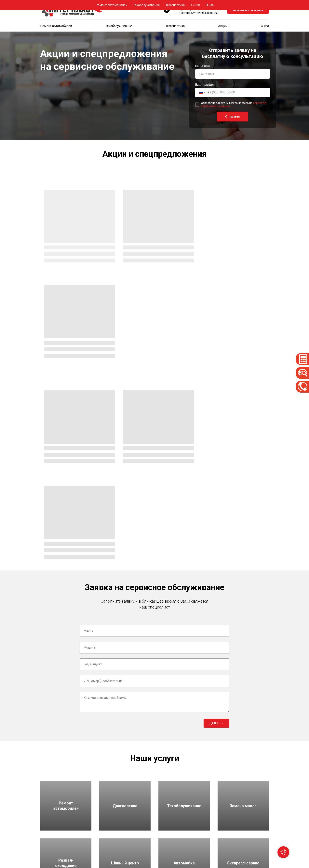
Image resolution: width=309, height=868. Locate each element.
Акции (223, 26)
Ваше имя (202, 66)
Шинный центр (168, 830)
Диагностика (175, 26)
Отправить (233, 117)
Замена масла (109, 849)
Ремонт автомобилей (56, 26)
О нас (265, 26)
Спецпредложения (229, 830)
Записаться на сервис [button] (248, 10)
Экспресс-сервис (170, 836)
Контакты (224, 849)
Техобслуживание (119, 26)
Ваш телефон (205, 85)
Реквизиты (225, 842)
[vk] (167, 10)
